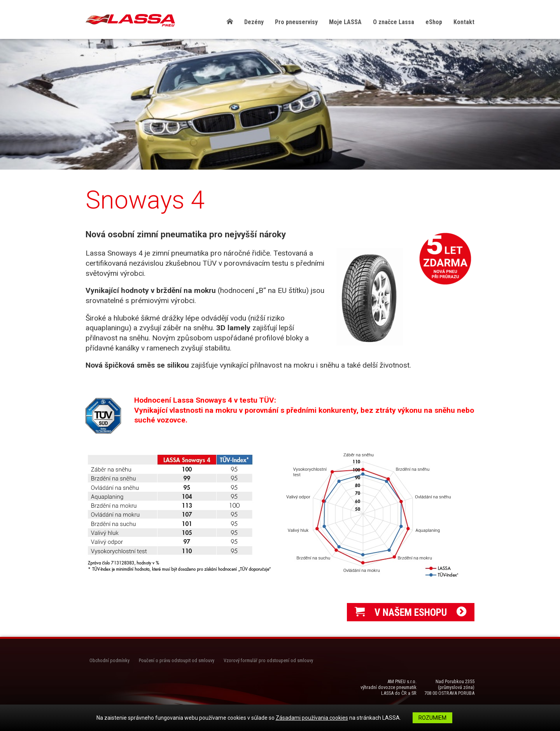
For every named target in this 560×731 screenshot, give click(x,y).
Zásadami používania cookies (312, 718)
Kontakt (464, 22)
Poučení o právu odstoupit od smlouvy (177, 660)
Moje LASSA (345, 22)
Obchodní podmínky (109, 660)
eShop (434, 22)
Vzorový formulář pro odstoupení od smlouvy (268, 660)
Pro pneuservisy (296, 22)
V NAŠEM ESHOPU (411, 612)
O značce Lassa (394, 22)
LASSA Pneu (130, 20)
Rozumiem (432, 718)
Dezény (254, 22)
